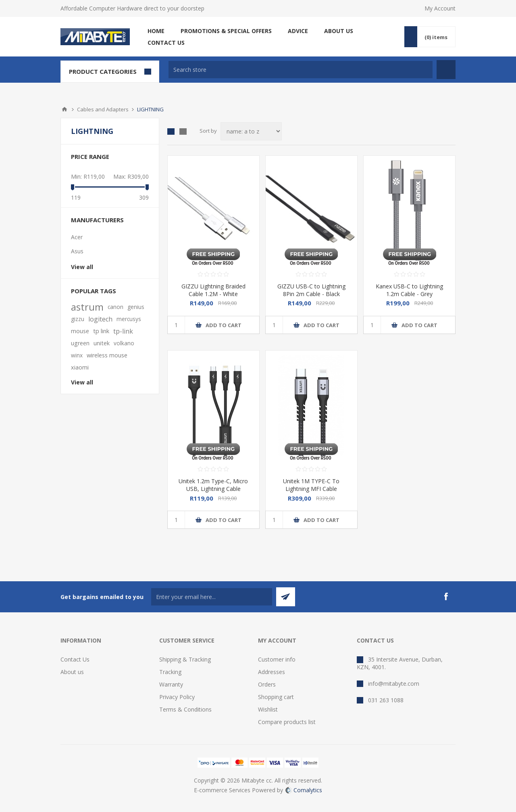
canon (115, 307)
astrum (87, 307)
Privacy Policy (177, 697)
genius (136, 307)
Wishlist (268, 709)
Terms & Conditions (185, 709)
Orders (267, 684)
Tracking (170, 672)
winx (77, 355)
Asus (77, 251)
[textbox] (301, 70)
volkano (124, 343)
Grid (171, 132)
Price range (90, 157)
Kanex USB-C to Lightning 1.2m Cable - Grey (409, 290)
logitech (100, 319)
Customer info (277, 659)
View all (82, 267)
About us (72, 672)
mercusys (129, 319)
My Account (440, 8)
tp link (101, 331)
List (183, 132)
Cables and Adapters (103, 109)
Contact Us (75, 659)
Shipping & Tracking (185, 659)
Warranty (171, 684)
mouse (80, 331)
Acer (77, 237)
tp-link (123, 331)
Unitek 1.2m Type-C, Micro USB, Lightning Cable (213, 485)
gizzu (78, 319)
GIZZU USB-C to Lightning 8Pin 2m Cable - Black (311, 290)
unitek (102, 343)
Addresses (272, 672)
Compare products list (287, 722)
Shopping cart (276, 697)
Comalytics (304, 790)
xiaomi (80, 367)
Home (64, 109)
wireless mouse (107, 355)
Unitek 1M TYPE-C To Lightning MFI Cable (311, 485)
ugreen (80, 343)
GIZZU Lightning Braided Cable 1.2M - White (213, 290)
